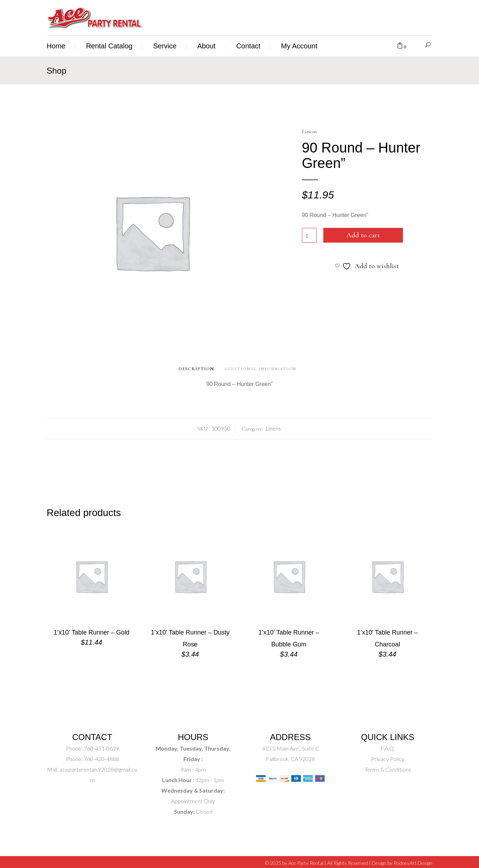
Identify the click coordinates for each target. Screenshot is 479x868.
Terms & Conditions (388, 769)
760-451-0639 (101, 748)
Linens (309, 131)
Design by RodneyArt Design (402, 863)
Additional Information (260, 369)
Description (196, 369)
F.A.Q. (388, 748)
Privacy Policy (388, 759)
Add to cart (363, 235)
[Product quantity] (309, 235)
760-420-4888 (101, 759)
